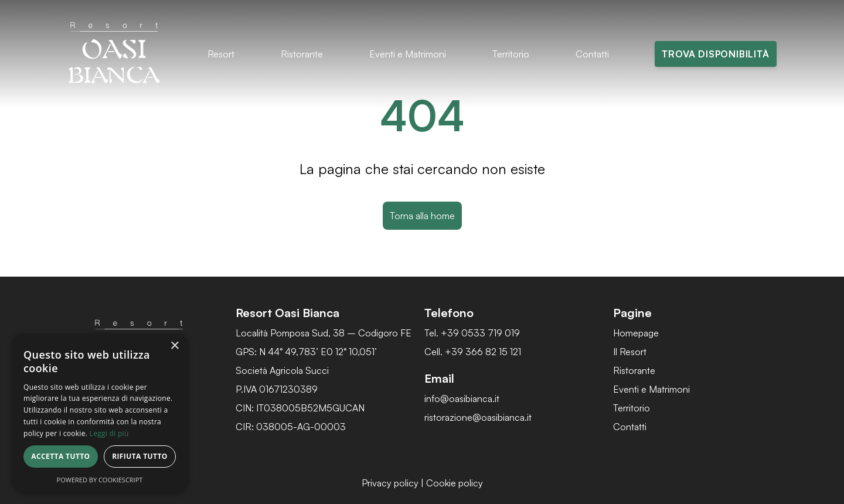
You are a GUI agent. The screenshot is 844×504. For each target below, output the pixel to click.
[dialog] (100, 413)
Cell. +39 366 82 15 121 (473, 352)
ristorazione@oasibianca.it (478, 417)
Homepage (636, 333)
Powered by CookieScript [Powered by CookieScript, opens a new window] (100, 480)
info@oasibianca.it (462, 399)
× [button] (174, 346)
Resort (221, 54)
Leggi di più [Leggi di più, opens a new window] (109, 433)
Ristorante (302, 54)
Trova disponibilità (715, 54)
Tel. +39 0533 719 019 (472, 333)
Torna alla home (422, 216)
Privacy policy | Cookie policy (422, 483)
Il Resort (630, 352)
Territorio (511, 54)
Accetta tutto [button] (60, 456)
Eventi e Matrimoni (408, 54)
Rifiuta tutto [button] (140, 456)
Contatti (592, 54)
